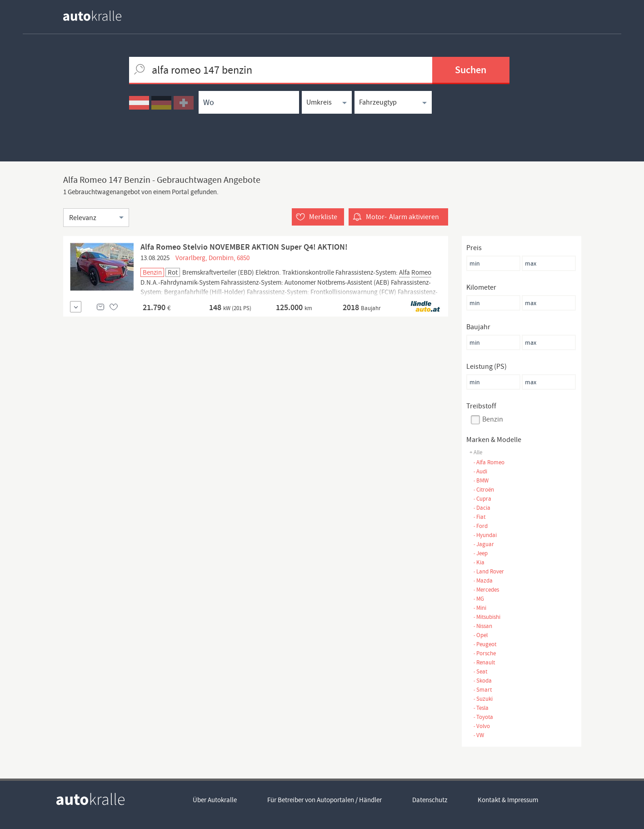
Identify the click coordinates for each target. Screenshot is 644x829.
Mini (480, 608)
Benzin (493, 419)
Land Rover (489, 571)
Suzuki (483, 699)
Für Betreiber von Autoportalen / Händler (324, 800)
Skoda (482, 681)
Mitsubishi (487, 617)
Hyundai (485, 535)
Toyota (483, 717)
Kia (479, 562)
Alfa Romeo (489, 462)
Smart (482, 690)
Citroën (484, 490)
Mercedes (486, 590)
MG (479, 599)
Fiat (479, 517)
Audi (480, 471)
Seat (480, 671)
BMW (481, 480)
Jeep (480, 553)
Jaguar (484, 544)
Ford (480, 526)
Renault (484, 662)
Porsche (484, 653)
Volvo (482, 726)
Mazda (483, 580)
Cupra (482, 499)
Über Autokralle (215, 800)
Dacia (482, 508)
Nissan (483, 626)
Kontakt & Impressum (508, 800)
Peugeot (485, 644)
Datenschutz (430, 800)
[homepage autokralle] (100, 16)
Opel (480, 635)
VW (479, 735)
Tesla (481, 708)
